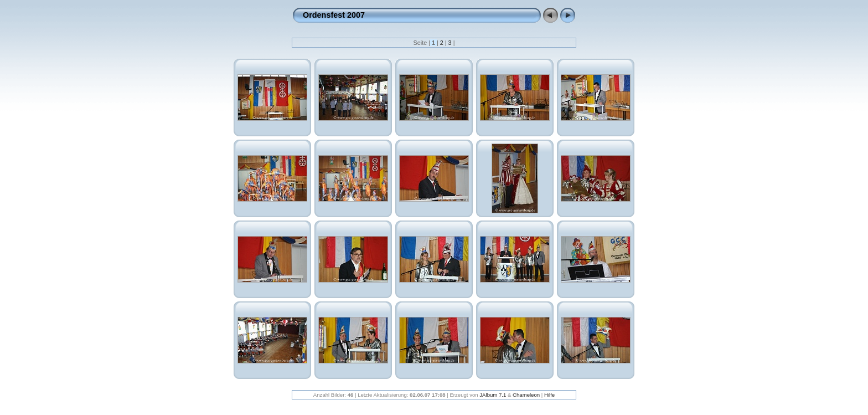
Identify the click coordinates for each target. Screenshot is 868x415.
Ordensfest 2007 (334, 15)
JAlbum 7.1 (493, 395)
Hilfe (549, 395)
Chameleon (526, 395)
